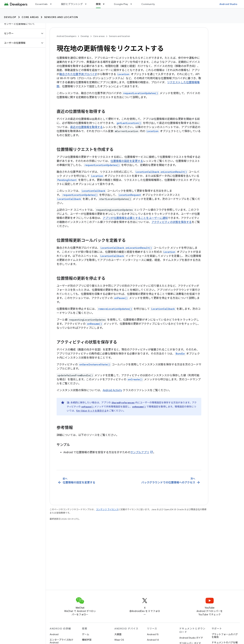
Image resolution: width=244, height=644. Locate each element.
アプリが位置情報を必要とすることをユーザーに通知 (135, 218)
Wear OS (119, 640)
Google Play (121, 4)
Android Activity (112, 390)
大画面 (118, 634)
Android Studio (228, 4)
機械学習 (87, 640)
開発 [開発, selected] (98, 4)
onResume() (95, 324)
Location (123, 74)
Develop (10, 17)
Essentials (42, 4)
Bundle (180, 354)
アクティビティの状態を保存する (172, 222)
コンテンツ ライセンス (107, 509)
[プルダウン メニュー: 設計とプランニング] (87, 4)
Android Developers (66, 36)
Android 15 (153, 634)
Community (148, 4)
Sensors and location (61, 17)
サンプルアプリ (140, 452)
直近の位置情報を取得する (86, 127)
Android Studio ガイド (191, 638)
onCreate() (135, 379)
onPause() (121, 298)
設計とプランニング (72, 4)
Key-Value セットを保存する (91, 411)
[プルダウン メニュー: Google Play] (133, 4)
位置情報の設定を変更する (127, 161)
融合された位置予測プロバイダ (78, 74)
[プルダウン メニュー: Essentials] (52, 4)
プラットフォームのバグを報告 (225, 636)
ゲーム (86, 634)
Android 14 (153, 640)
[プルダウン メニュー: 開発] (105, 4)
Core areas (30, 17)
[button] (20, 33)
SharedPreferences (123, 403)
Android (54, 634)
